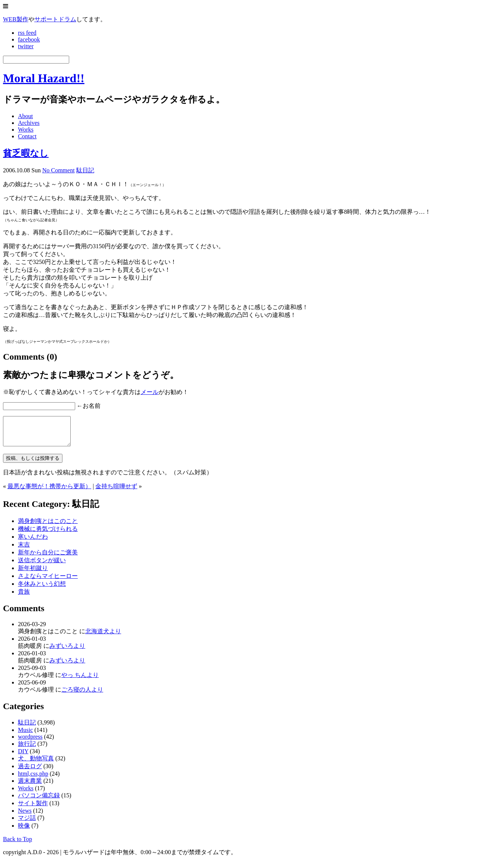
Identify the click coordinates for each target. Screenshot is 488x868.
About (25, 116)
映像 (24, 831)
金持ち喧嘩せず (116, 492)
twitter (26, 46)
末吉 (24, 550)
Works (26, 130)
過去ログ (30, 772)
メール (150, 392)
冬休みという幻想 (42, 589)
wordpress (30, 742)
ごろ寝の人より (82, 695)
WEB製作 (16, 19)
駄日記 (85, 170)
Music (25, 735)
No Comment (59, 170)
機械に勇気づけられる (48, 534)
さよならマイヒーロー (48, 581)
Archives (29, 123)
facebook (29, 39)
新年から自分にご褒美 (48, 558)
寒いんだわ (33, 542)
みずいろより (67, 651)
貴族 (24, 597)
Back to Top (18, 845)
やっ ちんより (80, 681)
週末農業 (30, 786)
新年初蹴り (33, 574)
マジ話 (27, 823)
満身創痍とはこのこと (48, 527)
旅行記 (27, 749)
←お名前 (89, 406)
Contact (27, 136)
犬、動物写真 (36, 764)
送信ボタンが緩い (42, 566)
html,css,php (33, 779)
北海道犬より (103, 637)
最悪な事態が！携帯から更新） (49, 492)
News (25, 816)
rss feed (27, 33)
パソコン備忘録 (39, 801)
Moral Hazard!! (44, 78)
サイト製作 (33, 809)
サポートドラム (55, 19)
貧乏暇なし (26, 153)
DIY (23, 757)
